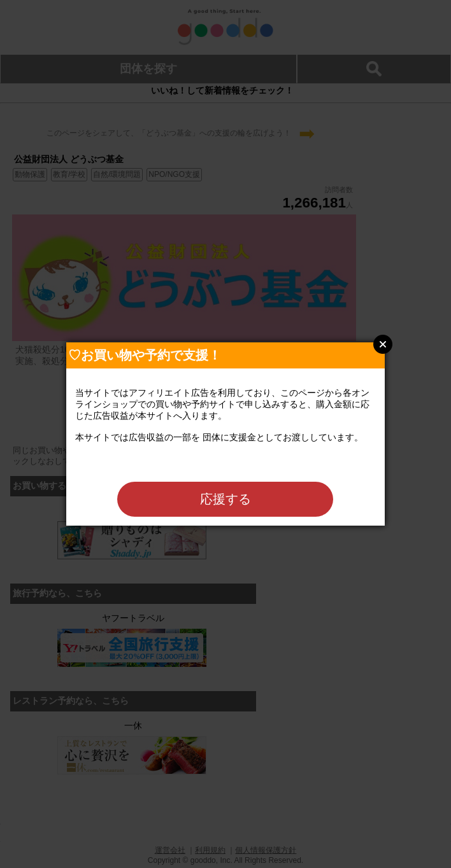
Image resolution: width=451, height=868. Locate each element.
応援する (226, 499)
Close (383, 344)
